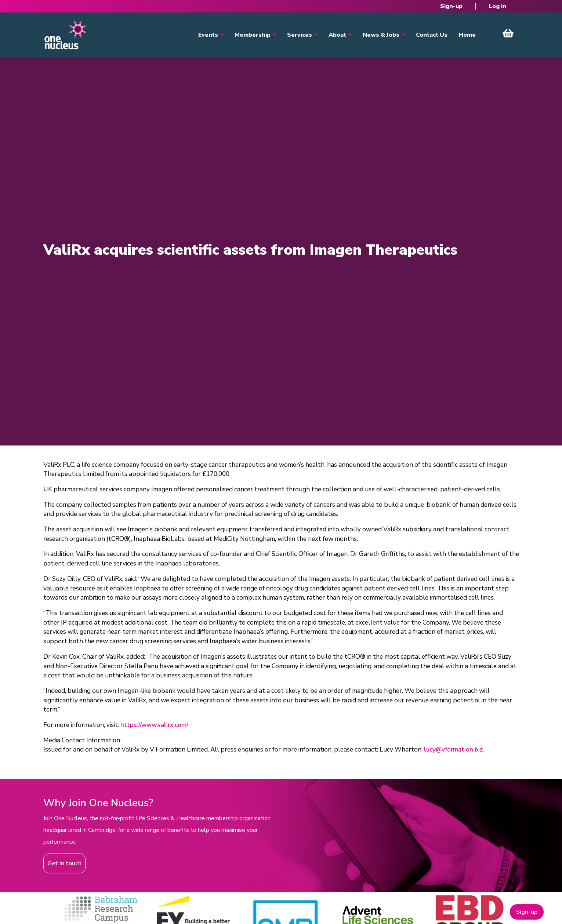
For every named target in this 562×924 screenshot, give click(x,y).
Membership (253, 35)
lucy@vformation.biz (453, 750)
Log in (498, 6)
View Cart (508, 33)
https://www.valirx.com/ (154, 725)
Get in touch (64, 863)
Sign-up (451, 6)
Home (467, 35)
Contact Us (432, 35)
